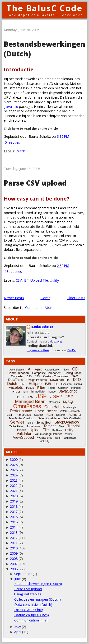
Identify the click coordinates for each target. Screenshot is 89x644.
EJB (48, 384)
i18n (26, 392)
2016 (14, 517)
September (23, 574)
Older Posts (76, 298)
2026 (14, 465)
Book (66, 370)
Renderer (75, 415)
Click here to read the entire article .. (32, 129)
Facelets (16, 387)
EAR (23, 384)
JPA (30, 397)
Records (61, 415)
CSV (19, 280)
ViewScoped (23, 437)
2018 (14, 506)
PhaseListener (46, 411)
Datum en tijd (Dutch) (32, 615)
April (18, 632)
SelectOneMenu (49, 418)
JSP (69, 397)
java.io (11, 107)
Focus (52, 388)
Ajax (38, 369)
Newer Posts (14, 298)
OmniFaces (27, 406)
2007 (14, 564)
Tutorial (73, 426)
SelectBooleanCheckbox (21, 418)
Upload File (39, 280)
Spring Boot (44, 423)
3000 (14, 459)
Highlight (76, 388)
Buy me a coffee (38, 350)
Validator (24, 434)
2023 (14, 480)
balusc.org (55, 341)
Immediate (38, 392)
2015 (14, 522)
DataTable (16, 380)
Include (52, 392)
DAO (75, 376)
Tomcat (50, 426)
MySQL (68, 402)
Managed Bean (30, 401)
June (18, 579)
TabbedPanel (16, 427)
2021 (14, 491)
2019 (14, 501)
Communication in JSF (31, 620)
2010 (14, 548)
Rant (50, 415)
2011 (14, 543)
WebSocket (44, 438)
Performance (21, 411)
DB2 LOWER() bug (29, 610)
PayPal (72, 350)
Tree (61, 427)
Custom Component (56, 376)
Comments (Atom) (40, 308)
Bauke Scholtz (42, 327)
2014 (14, 527)
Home (45, 298)
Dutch (20, 151)
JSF (26, 280)
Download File (60, 380)
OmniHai (52, 407)
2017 (14, 512)
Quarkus (39, 415)
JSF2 (56, 396)
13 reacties (13, 272)
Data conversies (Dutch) (33, 605)
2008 (14, 559)
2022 (14, 486)
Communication (18, 373)
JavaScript (68, 391)
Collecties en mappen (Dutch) (37, 599)
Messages (54, 402)
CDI (76, 369)
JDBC (20, 397)
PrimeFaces (23, 415)
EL (56, 384)
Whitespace (70, 438)
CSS (29, 377)
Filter (41, 387)
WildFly (44, 441)
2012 (14, 538)
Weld (58, 438)
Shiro (30, 423)
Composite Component (47, 373)
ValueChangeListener (48, 434)
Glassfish (63, 388)
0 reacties (12, 142)
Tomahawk (33, 426)
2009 (14, 553)
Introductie (19, 69)
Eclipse (35, 384)
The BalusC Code (44, 8)
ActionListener (17, 370)
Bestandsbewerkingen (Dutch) (38, 584)
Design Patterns (36, 380)
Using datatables (28, 594)
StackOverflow (67, 422)
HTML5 (16, 392)
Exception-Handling (72, 384)
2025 (14, 470)
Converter (17, 376)
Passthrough (69, 407)
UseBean (57, 430)
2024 (14, 475)
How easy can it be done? (37, 199)
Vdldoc (69, 434)
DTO (77, 380)
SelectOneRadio (72, 418)
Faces (30, 388)
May (18, 627)
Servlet (17, 422)
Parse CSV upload (35, 183)
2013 (14, 532)
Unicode (21, 430)
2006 (14, 569)
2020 (14, 496)
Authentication (53, 370)
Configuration (73, 373)
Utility (54, 280)
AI (30, 369)
